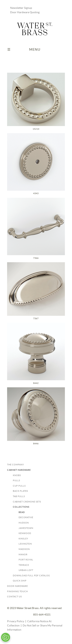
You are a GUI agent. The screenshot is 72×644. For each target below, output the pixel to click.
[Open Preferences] (6, 637)
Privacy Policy (16, 621)
